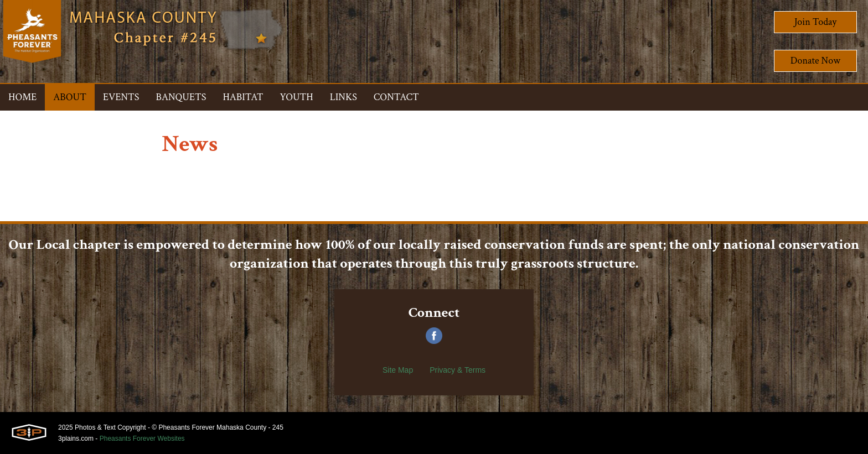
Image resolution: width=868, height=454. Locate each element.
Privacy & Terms (458, 370)
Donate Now (815, 61)
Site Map (398, 370)
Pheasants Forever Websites (142, 439)
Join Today (816, 22)
